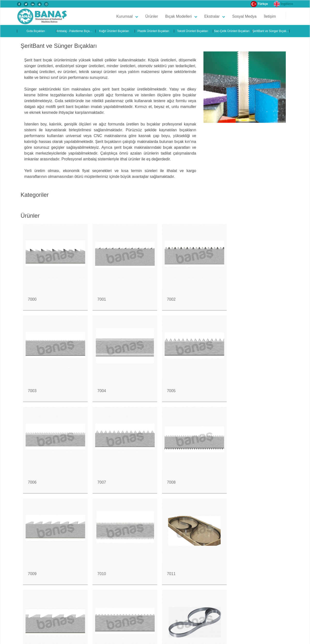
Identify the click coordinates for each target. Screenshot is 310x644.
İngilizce (283, 4)
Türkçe (259, 4)
